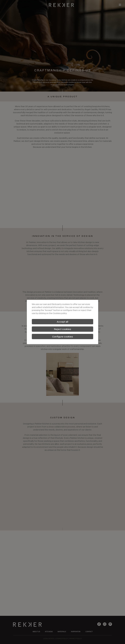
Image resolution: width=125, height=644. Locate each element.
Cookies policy (60, 313)
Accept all (62, 322)
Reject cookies (62, 329)
